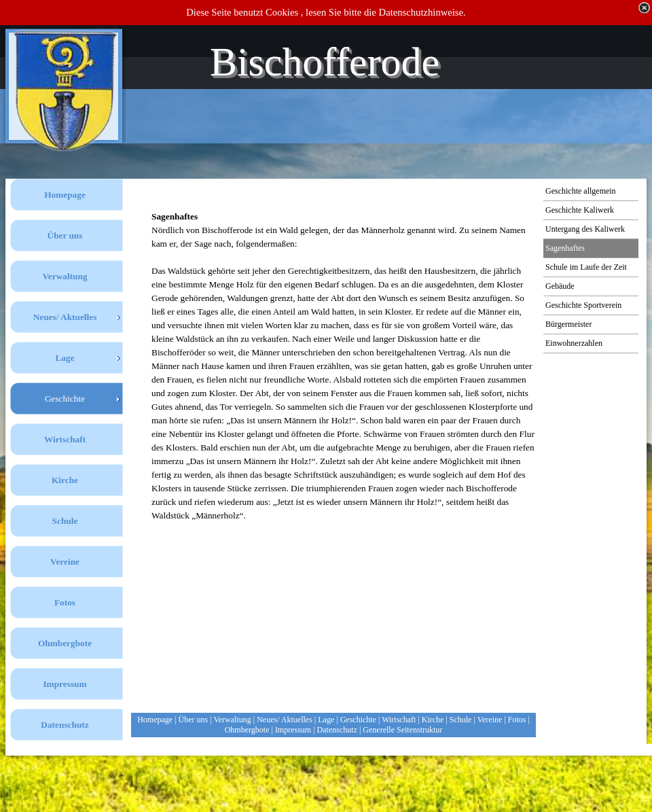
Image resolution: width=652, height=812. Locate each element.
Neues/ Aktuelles (285, 720)
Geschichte (358, 720)
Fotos (517, 720)
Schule (461, 720)
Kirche (433, 720)
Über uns (194, 720)
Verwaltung (232, 720)
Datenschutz (337, 730)
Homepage (155, 720)
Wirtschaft (399, 720)
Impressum (293, 730)
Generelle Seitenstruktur (402, 730)
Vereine (490, 720)
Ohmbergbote (247, 730)
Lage (326, 720)
